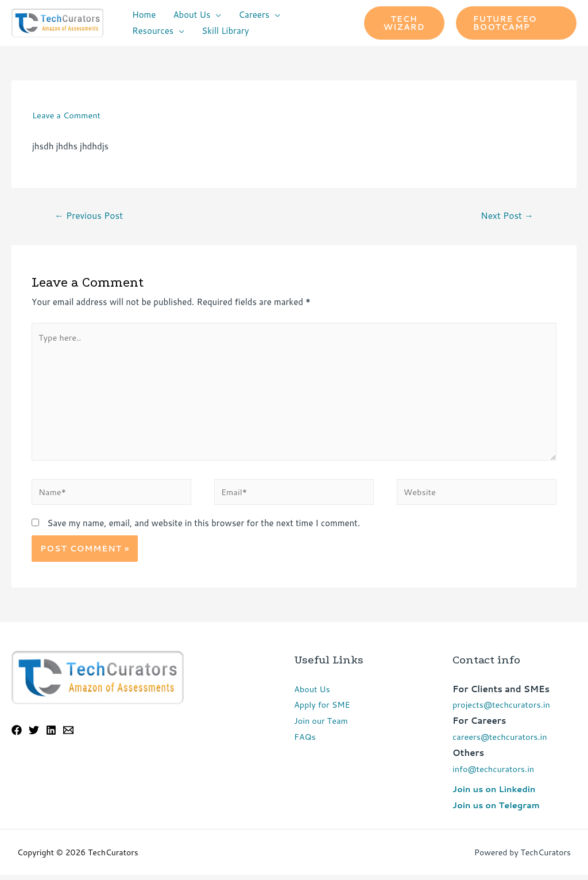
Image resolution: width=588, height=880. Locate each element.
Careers (254, 15)
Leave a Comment (67, 115)
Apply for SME (323, 710)
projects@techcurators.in (503, 710)
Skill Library (225, 31)
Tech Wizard (404, 23)
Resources (153, 31)
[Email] (68, 735)
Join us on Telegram (498, 810)
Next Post (506, 216)
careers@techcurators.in (501, 742)
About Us (192, 15)
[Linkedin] (51, 735)
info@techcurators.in (495, 774)
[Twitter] (34, 735)
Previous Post (90, 216)
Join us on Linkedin (495, 794)
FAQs (305, 742)
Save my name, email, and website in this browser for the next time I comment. (204, 528)
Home (144, 15)
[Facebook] (17, 735)
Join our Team (322, 726)
